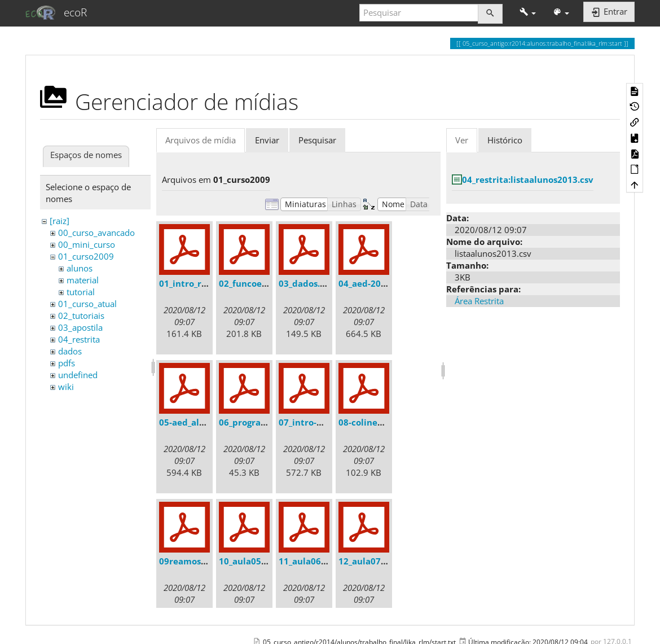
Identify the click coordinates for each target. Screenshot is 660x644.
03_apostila (80, 327)
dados (70, 351)
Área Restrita (479, 301)
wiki (66, 387)
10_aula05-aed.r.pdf (261, 561)
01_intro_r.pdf (189, 283)
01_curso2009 (86, 256)
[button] (528, 13)
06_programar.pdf (257, 422)
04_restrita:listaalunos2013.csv (528, 179)
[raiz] (60, 221)
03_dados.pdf (307, 283)
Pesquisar (317, 140)
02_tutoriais (81, 316)
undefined (78, 375)
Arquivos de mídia (201, 140)
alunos (80, 268)
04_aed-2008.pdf (373, 283)
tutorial (81, 292)
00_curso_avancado (96, 233)
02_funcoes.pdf (251, 283)
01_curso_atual (87, 304)
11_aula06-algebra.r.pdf (329, 561)
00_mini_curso (87, 244)
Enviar (267, 140)
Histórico (505, 140)
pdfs (67, 363)
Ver (462, 140)
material (83, 280)
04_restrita (79, 339)
